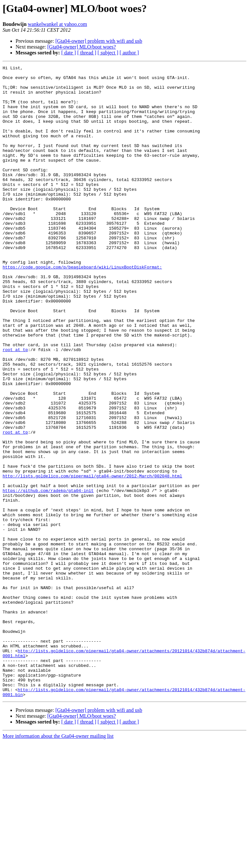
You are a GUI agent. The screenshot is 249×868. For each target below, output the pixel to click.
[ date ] (69, 53)
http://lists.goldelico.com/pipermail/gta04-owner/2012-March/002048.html (92, 558)
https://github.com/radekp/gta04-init (48, 576)
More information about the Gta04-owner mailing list (58, 862)
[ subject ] (108, 53)
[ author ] (129, 53)
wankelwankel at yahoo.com (58, 24)
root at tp (15, 407)
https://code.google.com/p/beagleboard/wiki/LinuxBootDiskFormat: (82, 308)
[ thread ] (87, 53)
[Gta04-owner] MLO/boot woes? (82, 47)
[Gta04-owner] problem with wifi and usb (99, 41)
